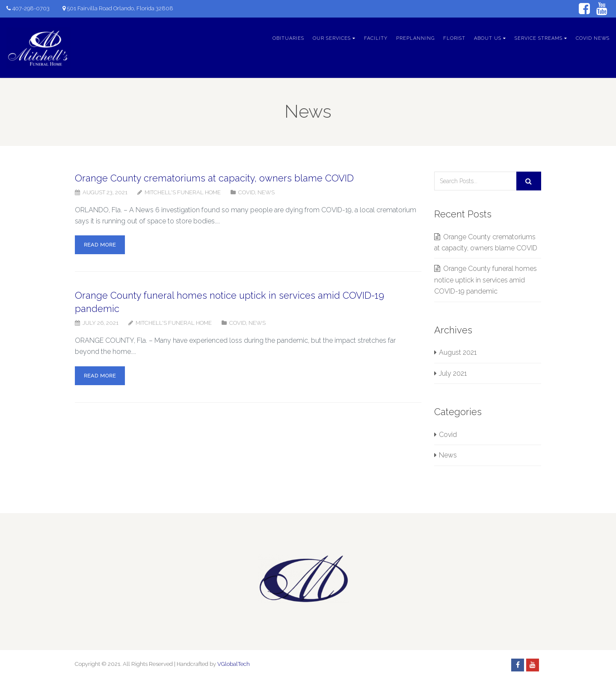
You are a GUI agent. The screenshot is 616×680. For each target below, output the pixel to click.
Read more (100, 245)
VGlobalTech (234, 664)
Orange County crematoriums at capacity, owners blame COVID (214, 178)
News (266, 192)
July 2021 (453, 373)
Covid (247, 192)
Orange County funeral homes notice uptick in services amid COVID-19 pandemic (486, 280)
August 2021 (458, 352)
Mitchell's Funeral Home (183, 192)
